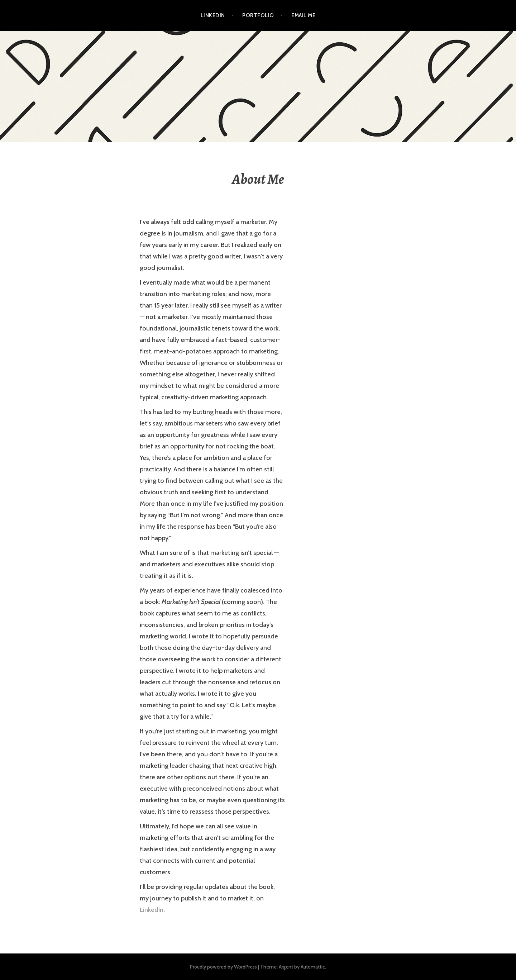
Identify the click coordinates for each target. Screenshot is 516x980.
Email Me (303, 15)
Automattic (313, 967)
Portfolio (258, 15)
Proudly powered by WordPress (223, 967)
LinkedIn (213, 15)
